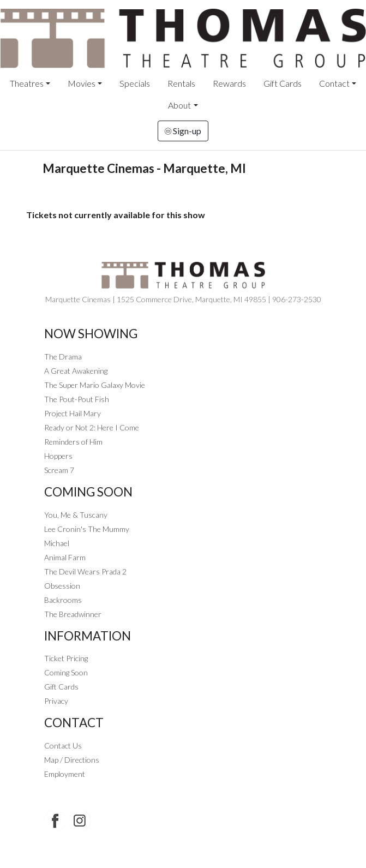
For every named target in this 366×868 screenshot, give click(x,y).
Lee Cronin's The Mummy (87, 529)
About (179, 105)
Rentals (181, 83)
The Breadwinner (73, 614)
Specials (135, 83)
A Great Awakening (76, 371)
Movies (82, 83)
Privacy (56, 701)
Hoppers (58, 456)
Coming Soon (66, 672)
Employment (65, 774)
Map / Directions (72, 760)
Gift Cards (283, 83)
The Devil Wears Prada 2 (85, 571)
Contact (334, 83)
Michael (57, 543)
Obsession (62, 586)
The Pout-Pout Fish (77, 399)
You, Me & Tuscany (76, 515)
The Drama (63, 357)
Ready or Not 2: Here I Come (92, 427)
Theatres (27, 83)
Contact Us (63, 746)
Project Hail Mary (73, 413)
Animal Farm (65, 557)
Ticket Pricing (66, 658)
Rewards (229, 83)
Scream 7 (59, 470)
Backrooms (63, 600)
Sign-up (183, 131)
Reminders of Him (73, 442)
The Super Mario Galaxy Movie (95, 385)
